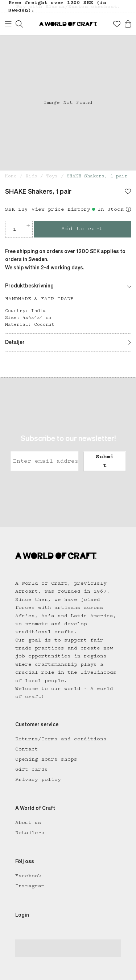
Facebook (28, 876)
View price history (61, 209)
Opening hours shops (46, 759)
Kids (32, 176)
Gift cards (32, 769)
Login (22, 915)
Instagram (30, 886)
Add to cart (82, 229)
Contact (27, 749)
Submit (105, 461)
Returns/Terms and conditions (61, 739)
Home (11, 176)
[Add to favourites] (128, 192)
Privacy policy (38, 779)
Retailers (30, 833)
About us (28, 823)
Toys (52, 176)
